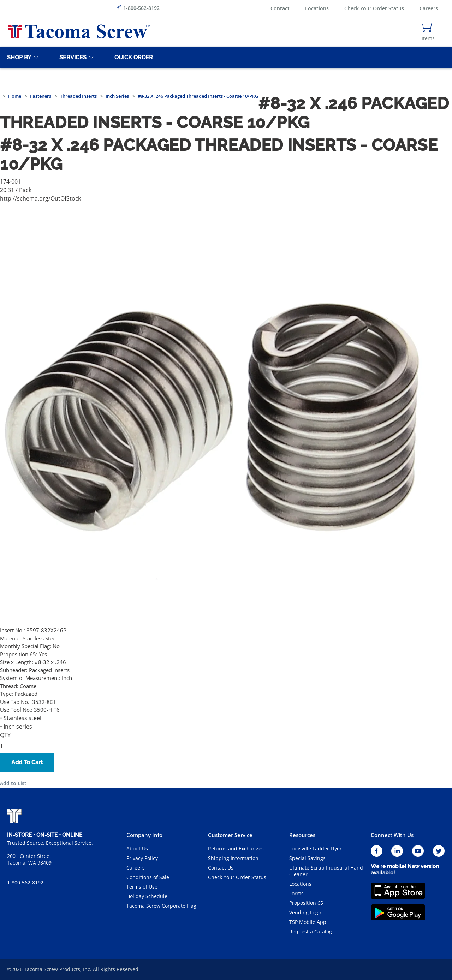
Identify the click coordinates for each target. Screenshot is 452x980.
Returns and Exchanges (236, 848)
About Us (137, 848)
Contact (280, 8)
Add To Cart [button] (27, 762)
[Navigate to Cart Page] (428, 31)
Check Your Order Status (374, 8)
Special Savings (307, 858)
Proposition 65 (306, 903)
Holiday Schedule (147, 896)
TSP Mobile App (308, 922)
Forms (296, 893)
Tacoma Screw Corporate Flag (161, 906)
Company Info (144, 835)
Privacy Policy (142, 858)
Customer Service (230, 835)
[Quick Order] (132, 57)
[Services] (72, 57)
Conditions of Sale (148, 877)
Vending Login (306, 912)
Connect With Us (392, 835)
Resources (302, 835)
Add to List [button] (13, 783)
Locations (317, 8)
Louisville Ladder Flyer (316, 848)
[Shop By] (18, 57)
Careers (429, 8)
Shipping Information (233, 858)
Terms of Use (142, 887)
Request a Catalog (311, 931)
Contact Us (221, 868)
